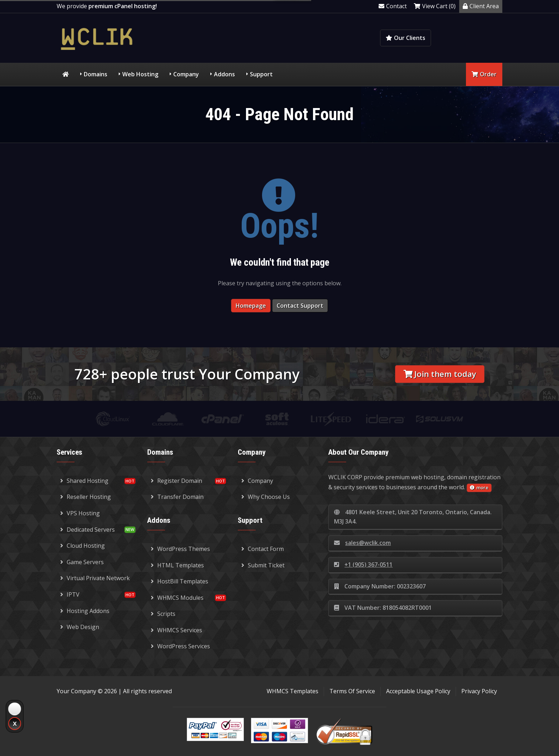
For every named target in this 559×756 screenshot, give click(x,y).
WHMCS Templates (293, 691)
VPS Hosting (80, 513)
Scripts (163, 614)
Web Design (80, 627)
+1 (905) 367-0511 (363, 565)
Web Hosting (140, 74)
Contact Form (263, 549)
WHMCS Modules (177, 598)
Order (484, 74)
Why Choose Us (266, 497)
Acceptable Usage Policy (418, 691)
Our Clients (406, 38)
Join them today (440, 374)
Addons (224, 74)
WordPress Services (180, 646)
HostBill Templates (180, 581)
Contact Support (300, 306)
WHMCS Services (176, 630)
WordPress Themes (180, 549)
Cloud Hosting (83, 546)
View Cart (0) (435, 6)
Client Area (481, 6)
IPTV (70, 594)
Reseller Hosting (86, 497)
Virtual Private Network (95, 578)
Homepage (251, 306)
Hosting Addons (85, 611)
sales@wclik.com (362, 543)
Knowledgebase (471, 38)
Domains (96, 74)
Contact (393, 6)
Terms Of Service (352, 691)
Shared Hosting (84, 481)
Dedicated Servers (88, 530)
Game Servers (82, 562)
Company (186, 74)
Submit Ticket (263, 565)
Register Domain (176, 481)
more (479, 487)
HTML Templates (177, 565)
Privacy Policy (479, 691)
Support (261, 74)
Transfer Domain (177, 497)
